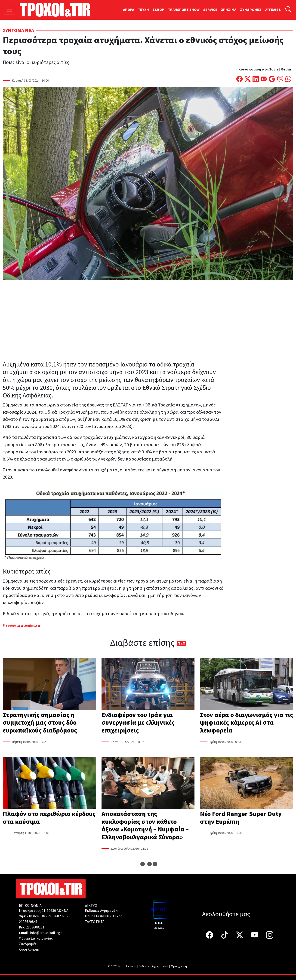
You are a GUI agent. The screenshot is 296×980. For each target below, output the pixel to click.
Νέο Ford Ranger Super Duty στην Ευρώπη (241, 818)
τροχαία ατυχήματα (23, 626)
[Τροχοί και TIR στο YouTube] (255, 936)
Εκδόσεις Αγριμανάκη (102, 911)
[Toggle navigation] (9, 10)
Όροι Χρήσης (29, 949)
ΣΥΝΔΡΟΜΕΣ (251, 10)
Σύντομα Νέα (18, 31)
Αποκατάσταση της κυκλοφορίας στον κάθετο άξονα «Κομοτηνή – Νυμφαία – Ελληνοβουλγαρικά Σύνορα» (145, 826)
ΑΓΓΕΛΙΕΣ (273, 10)
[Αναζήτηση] (288, 10)
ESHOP (158, 10)
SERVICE (210, 10)
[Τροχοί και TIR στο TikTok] (225, 936)
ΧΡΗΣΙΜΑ (229, 10)
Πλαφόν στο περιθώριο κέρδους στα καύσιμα (49, 818)
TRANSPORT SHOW (184, 10)
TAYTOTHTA (95, 922)
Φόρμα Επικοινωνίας (36, 938)
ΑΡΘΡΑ (129, 10)
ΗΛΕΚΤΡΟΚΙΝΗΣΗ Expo (104, 916)
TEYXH (143, 10)
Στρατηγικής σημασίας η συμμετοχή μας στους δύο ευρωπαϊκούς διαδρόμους (40, 723)
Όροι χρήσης (180, 966)
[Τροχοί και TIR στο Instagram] (270, 936)
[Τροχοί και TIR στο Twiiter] (240, 936)
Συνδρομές (28, 944)
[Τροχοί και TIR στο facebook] (210, 936)
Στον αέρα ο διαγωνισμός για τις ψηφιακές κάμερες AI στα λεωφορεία (247, 723)
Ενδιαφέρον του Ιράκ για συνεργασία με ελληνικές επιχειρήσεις (138, 723)
